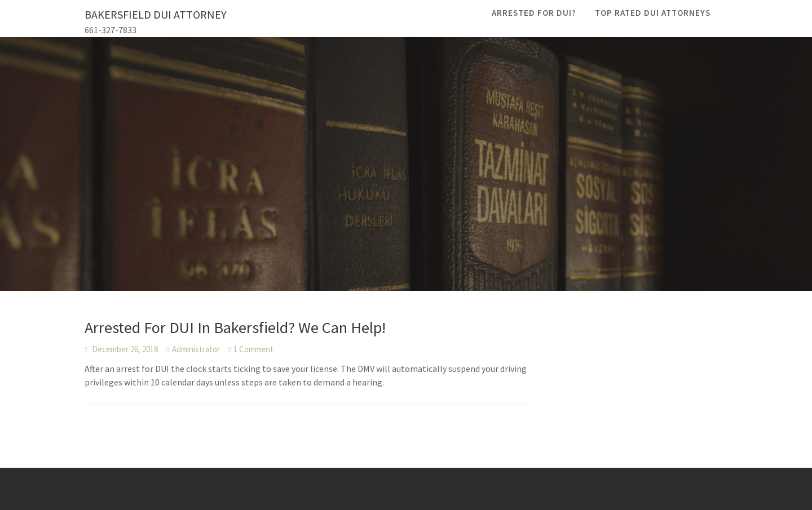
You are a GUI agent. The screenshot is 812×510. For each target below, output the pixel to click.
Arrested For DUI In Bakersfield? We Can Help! (235, 327)
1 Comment (253, 349)
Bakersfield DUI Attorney (156, 14)
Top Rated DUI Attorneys (653, 13)
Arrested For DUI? (534, 13)
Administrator (196, 349)
